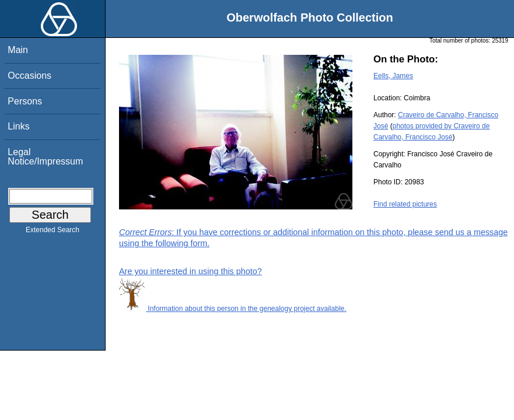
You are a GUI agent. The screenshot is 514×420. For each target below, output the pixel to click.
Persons (25, 101)
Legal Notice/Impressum (45, 157)
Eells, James (393, 76)
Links (18, 126)
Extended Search (53, 232)
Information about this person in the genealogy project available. (233, 309)
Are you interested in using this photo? (190, 271)
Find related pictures (405, 204)
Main (18, 50)
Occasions (29, 76)
